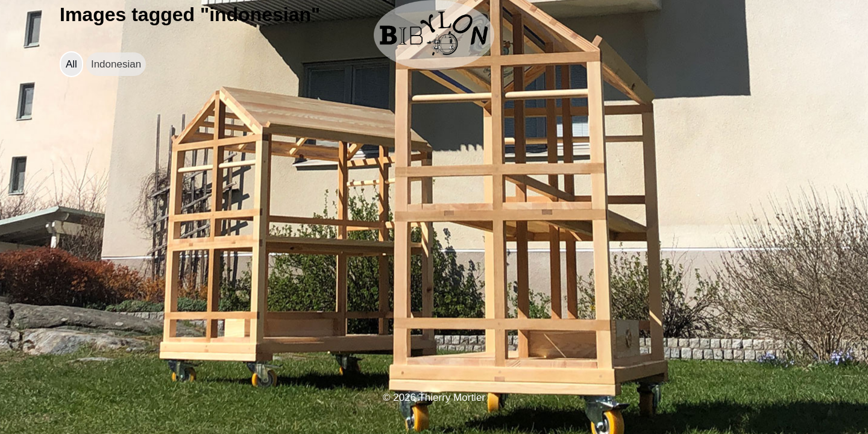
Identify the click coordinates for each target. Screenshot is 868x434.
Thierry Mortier (452, 398)
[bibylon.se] (434, 35)
